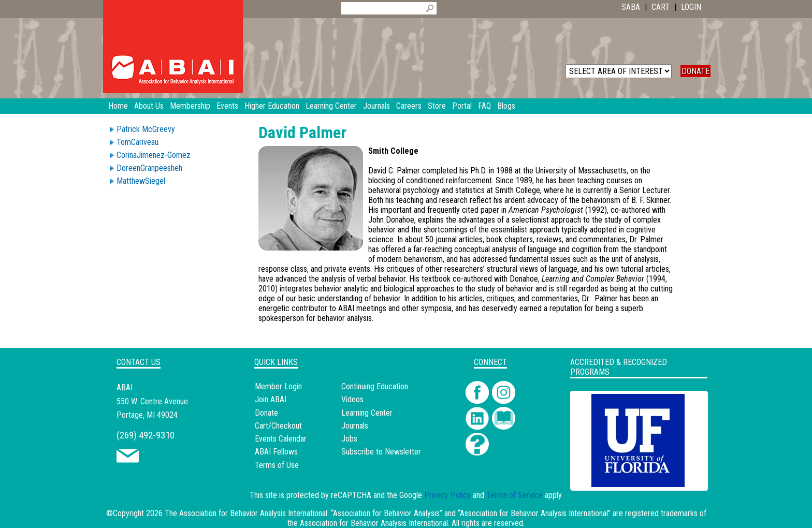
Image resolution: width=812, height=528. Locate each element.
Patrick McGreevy (146, 129)
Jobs (349, 439)
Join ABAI (271, 399)
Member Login (278, 386)
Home (118, 106)
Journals (355, 426)
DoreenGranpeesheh (149, 168)
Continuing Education (375, 386)
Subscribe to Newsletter (381, 452)
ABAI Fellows (276, 452)
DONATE (695, 71)
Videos (352, 399)
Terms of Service (514, 495)
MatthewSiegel (141, 181)
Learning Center (367, 413)
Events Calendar (281, 439)
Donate (266, 413)
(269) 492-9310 (146, 435)
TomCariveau (137, 142)
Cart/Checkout (278, 426)
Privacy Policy (447, 495)
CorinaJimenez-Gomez (154, 155)
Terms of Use (277, 465)
